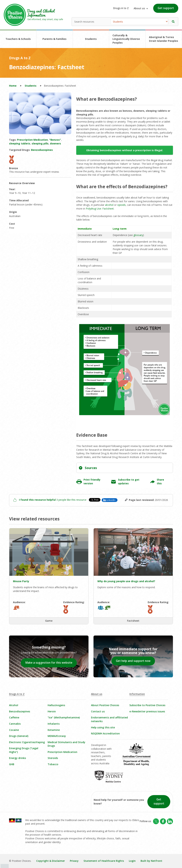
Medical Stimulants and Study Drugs (66, 744)
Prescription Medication (62, 752)
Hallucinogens (56, 705)
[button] (173, 22)
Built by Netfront (151, 861)
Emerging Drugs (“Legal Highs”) (24, 750)
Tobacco (53, 764)
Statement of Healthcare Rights (104, 861)
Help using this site (103, 727)
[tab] (125, 468)
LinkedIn (111, 500)
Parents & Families (54, 39)
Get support (166, 8)
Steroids (53, 758)
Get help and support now (133, 661)
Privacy (74, 861)
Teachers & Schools (18, 39)
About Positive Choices (105, 705)
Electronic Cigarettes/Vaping (27, 742)
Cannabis (15, 724)
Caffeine (14, 717)
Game (49, 621)
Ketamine (54, 730)
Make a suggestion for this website (49, 663)
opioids (121, 205)
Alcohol (14, 705)
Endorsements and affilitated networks (109, 719)
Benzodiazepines (20, 711)
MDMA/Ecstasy (57, 736)
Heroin (52, 711)
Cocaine (14, 730)
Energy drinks (18, 758)
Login (132, 861)
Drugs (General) (19, 736)
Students (91, 39)
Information (137, 694)
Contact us (98, 711)
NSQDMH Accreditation (105, 733)
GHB (12, 764)
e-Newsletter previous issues (147, 711)
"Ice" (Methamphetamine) (64, 717)
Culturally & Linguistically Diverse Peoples (126, 39)
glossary (138, 235)
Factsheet (133, 621)
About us (97, 694)
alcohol (109, 205)
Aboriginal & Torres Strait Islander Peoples (164, 39)
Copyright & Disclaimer (51, 861)
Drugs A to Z (121, 8)
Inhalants (54, 724)
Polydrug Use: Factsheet (100, 209)
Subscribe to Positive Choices (147, 705)
